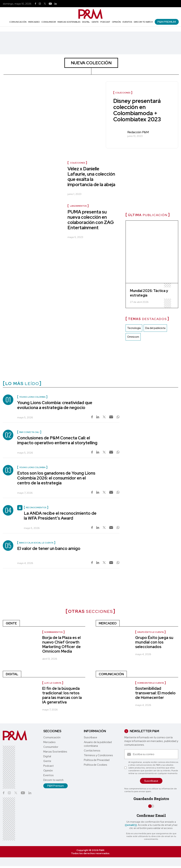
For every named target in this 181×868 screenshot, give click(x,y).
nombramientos (53, 632)
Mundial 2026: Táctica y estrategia (149, 293)
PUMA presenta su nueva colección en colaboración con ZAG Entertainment (91, 220)
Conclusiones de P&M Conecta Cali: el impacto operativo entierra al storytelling (57, 440)
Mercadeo (34, 22)
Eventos (127, 22)
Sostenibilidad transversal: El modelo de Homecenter (155, 693)
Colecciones (78, 163)
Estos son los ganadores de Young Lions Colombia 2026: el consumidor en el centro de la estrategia (56, 478)
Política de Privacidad (97, 760)
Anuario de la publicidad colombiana (98, 744)
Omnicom (133, 337)
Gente (95, 22)
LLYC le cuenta (53, 683)
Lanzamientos (78, 206)
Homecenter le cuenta (150, 683)
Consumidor (49, 22)
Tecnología (134, 328)
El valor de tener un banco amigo (49, 548)
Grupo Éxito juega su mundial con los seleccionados (154, 642)
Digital (86, 22)
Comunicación (18, 22)
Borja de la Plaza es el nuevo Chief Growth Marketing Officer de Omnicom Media (61, 644)
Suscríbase (90, 737)
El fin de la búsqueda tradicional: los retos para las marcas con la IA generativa (62, 695)
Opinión (116, 22)
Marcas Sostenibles (69, 22)
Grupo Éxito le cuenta (150, 632)
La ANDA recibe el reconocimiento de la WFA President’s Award (60, 516)
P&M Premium (167, 22)
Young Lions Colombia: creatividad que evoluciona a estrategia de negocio (55, 405)
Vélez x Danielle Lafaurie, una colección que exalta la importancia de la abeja (91, 177)
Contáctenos (92, 751)
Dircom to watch (143, 22)
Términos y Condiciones (98, 755)
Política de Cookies (95, 765)
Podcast (105, 22)
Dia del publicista (155, 328)
